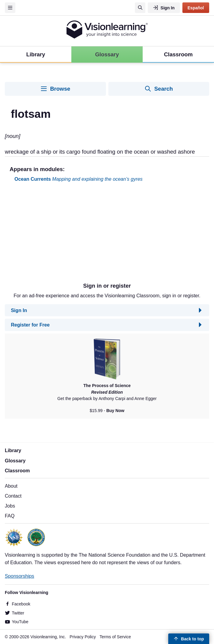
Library (13, 450)
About (11, 486)
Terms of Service (115, 637)
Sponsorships (20, 576)
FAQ (10, 516)
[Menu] (10, 8)
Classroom (17, 470)
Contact (13, 496)
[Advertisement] (107, 235)
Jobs (10, 506)
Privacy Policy (83, 637)
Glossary (15, 461)
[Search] (140, 8)
